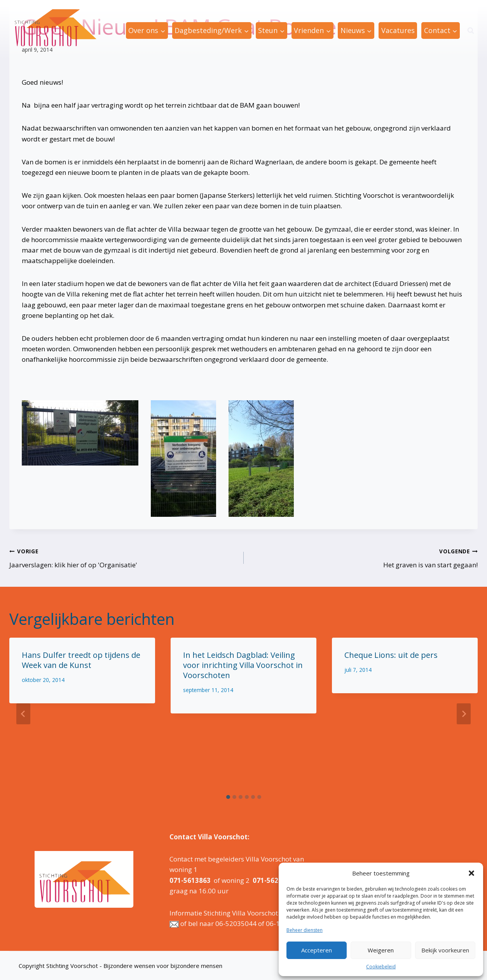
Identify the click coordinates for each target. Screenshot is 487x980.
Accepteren (317, 950)
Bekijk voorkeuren (445, 950)
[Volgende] (464, 714)
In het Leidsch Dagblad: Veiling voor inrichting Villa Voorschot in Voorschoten (243, 665)
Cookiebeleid (381, 967)
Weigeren (381, 950)
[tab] (228, 797)
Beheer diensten (305, 930)
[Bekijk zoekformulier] (471, 31)
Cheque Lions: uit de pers (391, 655)
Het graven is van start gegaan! (364, 557)
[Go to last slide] (23, 714)
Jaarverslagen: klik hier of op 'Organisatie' (123, 557)
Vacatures (398, 30)
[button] (471, 873)
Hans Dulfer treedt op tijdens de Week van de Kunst (81, 660)
